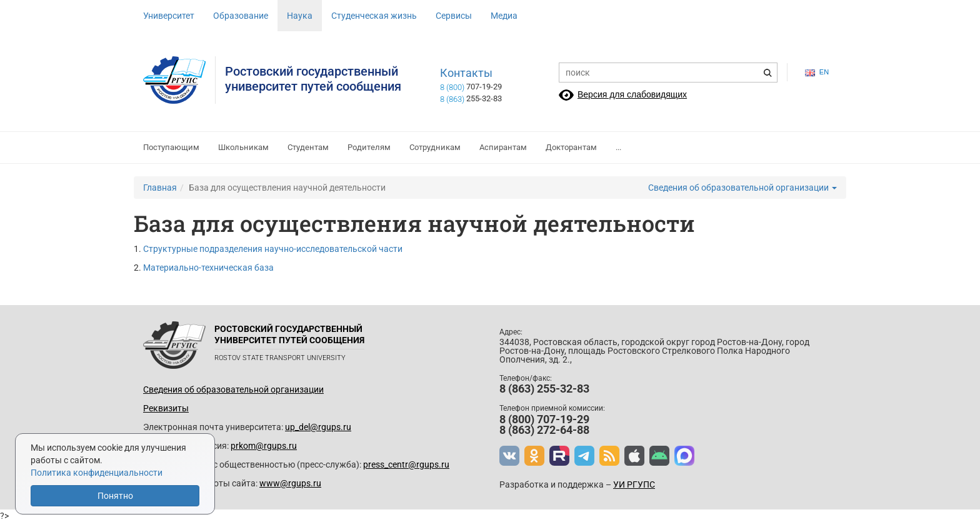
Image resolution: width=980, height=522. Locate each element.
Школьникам (243, 147)
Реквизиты (166, 408)
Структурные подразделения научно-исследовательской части (273, 249)
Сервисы (454, 16)
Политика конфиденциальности (97, 473)
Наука (300, 16)
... (618, 147)
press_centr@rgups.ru (406, 464)
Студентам (308, 147)
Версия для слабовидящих (632, 94)
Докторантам (571, 147)
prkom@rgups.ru (264, 446)
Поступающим (171, 147)
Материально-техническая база (208, 268)
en (817, 72)
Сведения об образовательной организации (742, 188)
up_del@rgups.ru (318, 427)
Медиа (504, 16)
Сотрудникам (435, 147)
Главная (160, 188)
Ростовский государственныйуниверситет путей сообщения (313, 79)
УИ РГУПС (634, 484)
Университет (169, 16)
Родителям (369, 147)
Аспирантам (503, 147)
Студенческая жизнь (374, 16)
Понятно (115, 496)
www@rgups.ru (290, 483)
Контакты (466, 73)
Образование (241, 16)
